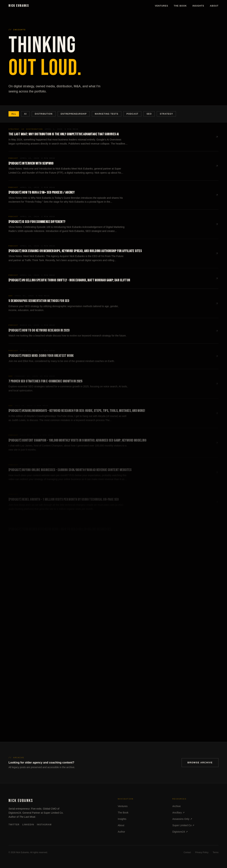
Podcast (132, 114)
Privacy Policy (202, 852)
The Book (180, 6)
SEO (149, 114)
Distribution (44, 114)
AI (25, 114)
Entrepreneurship (74, 114)
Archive (177, 806)
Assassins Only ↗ (182, 819)
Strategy (166, 114)
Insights (198, 6)
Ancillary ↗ (178, 813)
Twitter (14, 825)
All (14, 114)
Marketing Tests (107, 114)
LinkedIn (28, 825)
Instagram (44, 825)
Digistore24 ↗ (180, 832)
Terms (216, 852)
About (214, 6)
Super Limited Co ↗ (183, 825)
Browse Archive (200, 763)
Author (121, 832)
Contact (187, 852)
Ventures (161, 6)
